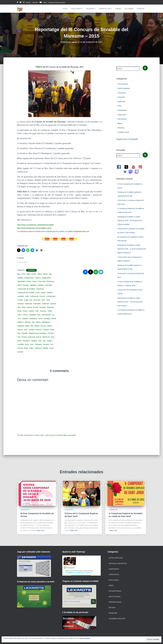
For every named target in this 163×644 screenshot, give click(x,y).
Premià (24, 337)
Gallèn (50, 311)
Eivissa (29, 307)
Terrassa (46, 344)
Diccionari (37, 300)
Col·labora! (129, 9)
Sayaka (50, 341)
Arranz (35, 281)
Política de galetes (85, 638)
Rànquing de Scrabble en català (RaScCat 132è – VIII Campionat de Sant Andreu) (130, 302)
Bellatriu (41, 285)
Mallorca (21, 322)
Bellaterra (34, 285)
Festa (20, 311)
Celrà (27, 296)
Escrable (43, 307)
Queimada (31, 337)
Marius (38, 322)
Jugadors (25, 318)
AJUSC (34, 274)
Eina (19, 307)
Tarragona (38, 344)
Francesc (43, 311)
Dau (31, 300)
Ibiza (39, 315)
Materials (21, 326)
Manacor (28, 322)
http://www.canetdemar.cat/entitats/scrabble (37, 225)
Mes (32, 326)
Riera (19, 341)
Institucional (122, 115)
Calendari (48, 285)
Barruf (20, 285)
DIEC (43, 300)
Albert (40, 274)
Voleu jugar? (77, 9)
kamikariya (33, 318)
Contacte (141, 9)
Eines (24, 307)
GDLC (20, 315)
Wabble (45, 348)
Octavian (46, 330)
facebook (18, 3)
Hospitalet (32, 315)
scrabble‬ (49, 231)
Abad (28, 274)
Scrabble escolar (123, 132)
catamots (21, 296)
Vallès (31, 348)
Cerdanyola (34, 296)
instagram (24, 3)
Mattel (27, 326)
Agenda (118, 9)
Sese (32, 344)
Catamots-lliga (105, 9)
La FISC (65, 9)
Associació (42, 281)
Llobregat (47, 318)
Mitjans (120, 123)
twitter (20, 3)
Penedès (25, 333)
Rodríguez (26, 341)
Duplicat (53, 304)
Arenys (29, 281)
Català (43, 293)
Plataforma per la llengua (38, 333)
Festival (31, 311)
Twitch (45, 2)
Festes (25, 311)
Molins (49, 326)
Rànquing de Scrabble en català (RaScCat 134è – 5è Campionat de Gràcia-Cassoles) (130, 221)
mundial (31, 330)
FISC (37, 311)
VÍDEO (39, 67)
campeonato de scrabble (26, 289)
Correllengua (51, 296)
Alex (50, 274)
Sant (44, 341)
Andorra (38, 278)
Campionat (40, 289)
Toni (52, 344)
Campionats (31, 270)
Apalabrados (46, 278)
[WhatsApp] (96, 272)
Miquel (37, 326)
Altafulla (20, 278)
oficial (52, 330)
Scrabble (21, 344)
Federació (50, 307)
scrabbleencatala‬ (25, 231)
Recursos (91, 9)
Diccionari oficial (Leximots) (57, 2)
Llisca (40, 318)
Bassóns (26, 285)
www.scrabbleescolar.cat (82, 231)
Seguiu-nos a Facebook (127, 139)
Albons (45, 274)
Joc (53, 315)
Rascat (39, 337)
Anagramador (29, 278)
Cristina (20, 300)
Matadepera (46, 322)
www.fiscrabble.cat (62, 231)
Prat (19, 337)
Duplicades (37, 304)
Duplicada (28, 304)
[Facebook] (85, 272)
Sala (40, 341)
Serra (27, 344)
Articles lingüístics (124, 88)
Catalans (50, 293)
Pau (19, 333)
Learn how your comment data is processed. (61, 435)
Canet (38, 293)
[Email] (101, 272)
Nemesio (38, 330)
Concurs (42, 296)
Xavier (51, 348)
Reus (53, 337)
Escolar (36, 307)
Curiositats (121, 97)
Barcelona (50, 281)
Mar (33, 322)
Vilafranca (38, 348)
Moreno (20, 330)
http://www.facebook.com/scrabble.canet (35, 228)
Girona (25, 315)
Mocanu (43, 326)
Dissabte (21, 304)
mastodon (35, 2)
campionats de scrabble (26, 293)
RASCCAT (46, 337)
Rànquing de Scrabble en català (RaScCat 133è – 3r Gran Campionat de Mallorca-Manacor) (132, 249)
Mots (26, 330)
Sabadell (34, 341)
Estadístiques (122, 110)
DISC (48, 300)
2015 (23, 274)
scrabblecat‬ (39, 231)
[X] (91, 272)
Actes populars (123, 84)
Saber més (40, 530)
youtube (41, 3)
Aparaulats (21, 281)
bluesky (28, 2)
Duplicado (46, 304)
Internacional (46, 315)
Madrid (54, 318)
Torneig (20, 348)
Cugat (26, 300)
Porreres (51, 333)
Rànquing (121, 128)
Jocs (19, 318)
